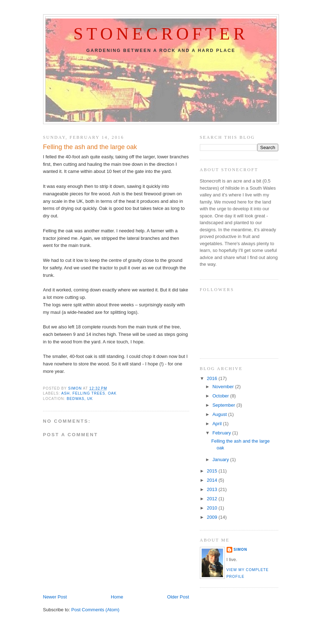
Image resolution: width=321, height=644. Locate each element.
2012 (213, 499)
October (221, 396)
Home (117, 597)
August (220, 414)
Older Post (178, 597)
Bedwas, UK (80, 399)
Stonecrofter (161, 34)
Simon (240, 550)
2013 (213, 489)
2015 (213, 471)
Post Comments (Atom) (95, 610)
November (224, 387)
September (224, 405)
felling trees (89, 393)
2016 (213, 378)
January (221, 460)
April (218, 424)
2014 (213, 480)
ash (66, 393)
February (222, 433)
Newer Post (55, 597)
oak (112, 393)
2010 (213, 508)
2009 (213, 517)
